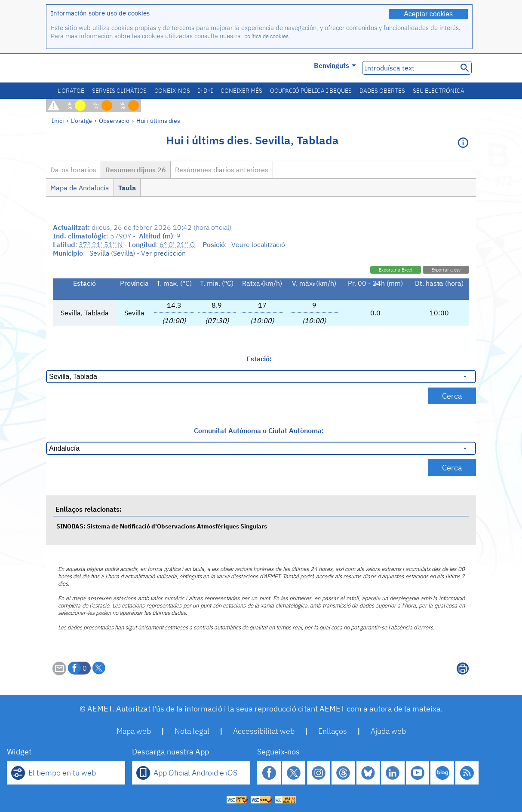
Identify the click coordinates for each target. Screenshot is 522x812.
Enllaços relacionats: (89, 509)
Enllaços (333, 731)
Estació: (259, 359)
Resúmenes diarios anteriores (222, 170)
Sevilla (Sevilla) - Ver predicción (138, 253)
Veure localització (258, 244)
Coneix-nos (172, 91)
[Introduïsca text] (409, 68)
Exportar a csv (446, 270)
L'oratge (71, 91)
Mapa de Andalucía (80, 188)
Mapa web (134, 731)
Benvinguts (335, 65)
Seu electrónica (439, 91)
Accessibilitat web (264, 731)
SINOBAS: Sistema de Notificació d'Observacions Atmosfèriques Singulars (162, 526)
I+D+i (205, 91)
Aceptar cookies (428, 14)
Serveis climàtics (119, 91)
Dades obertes (382, 91)
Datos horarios (73, 170)
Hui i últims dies (158, 121)
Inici (58, 121)
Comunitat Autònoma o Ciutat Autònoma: (259, 430)
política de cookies (266, 36)
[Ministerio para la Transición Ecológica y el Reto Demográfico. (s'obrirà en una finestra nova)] (95, 68)
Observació (114, 121)
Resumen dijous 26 (136, 170)
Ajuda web (388, 731)
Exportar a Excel (396, 270)
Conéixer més (241, 91)
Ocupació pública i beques (311, 91)
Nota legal (192, 731)
